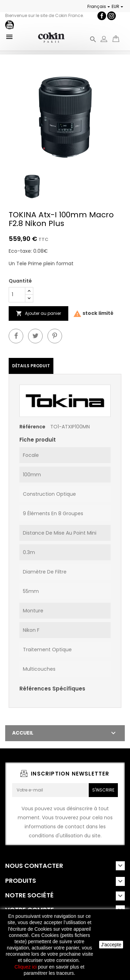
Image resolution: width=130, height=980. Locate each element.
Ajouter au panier (38, 314)
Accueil (23, 733)
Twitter (35, 336)
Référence (32, 427)
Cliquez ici (26, 967)
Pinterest (55, 336)
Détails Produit (31, 366)
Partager (16, 336)
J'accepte (111, 945)
